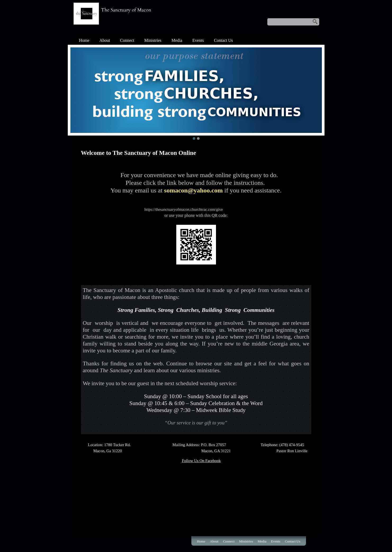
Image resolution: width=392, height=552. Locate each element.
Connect (127, 40)
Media (177, 40)
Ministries (153, 40)
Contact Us (223, 40)
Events (198, 40)
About (105, 40)
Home (84, 40)
